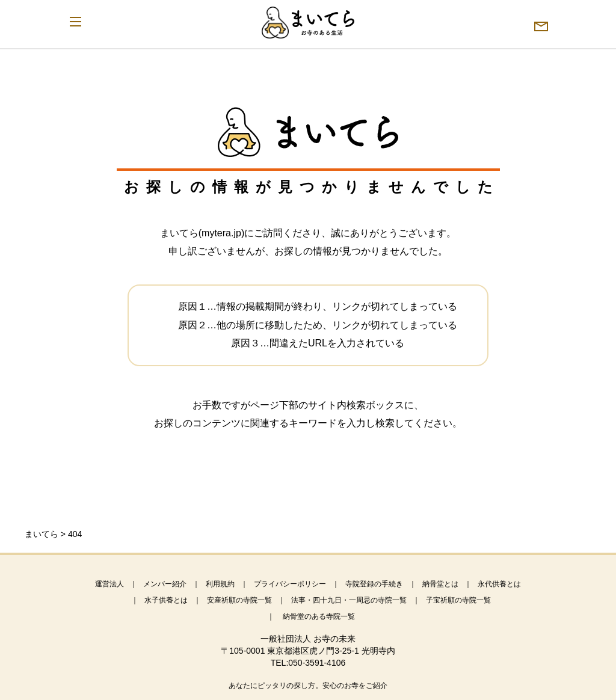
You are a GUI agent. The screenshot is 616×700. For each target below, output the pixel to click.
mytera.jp (221, 233)
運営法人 (109, 584)
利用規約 (220, 584)
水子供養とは (166, 600)
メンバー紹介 (165, 584)
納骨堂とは (440, 584)
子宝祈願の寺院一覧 (458, 600)
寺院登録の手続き (374, 584)
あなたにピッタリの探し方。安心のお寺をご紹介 (308, 686)
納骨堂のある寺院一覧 (319, 616)
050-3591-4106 (317, 663)
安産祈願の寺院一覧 (239, 600)
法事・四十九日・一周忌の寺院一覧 (349, 600)
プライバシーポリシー (290, 584)
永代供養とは (499, 584)
